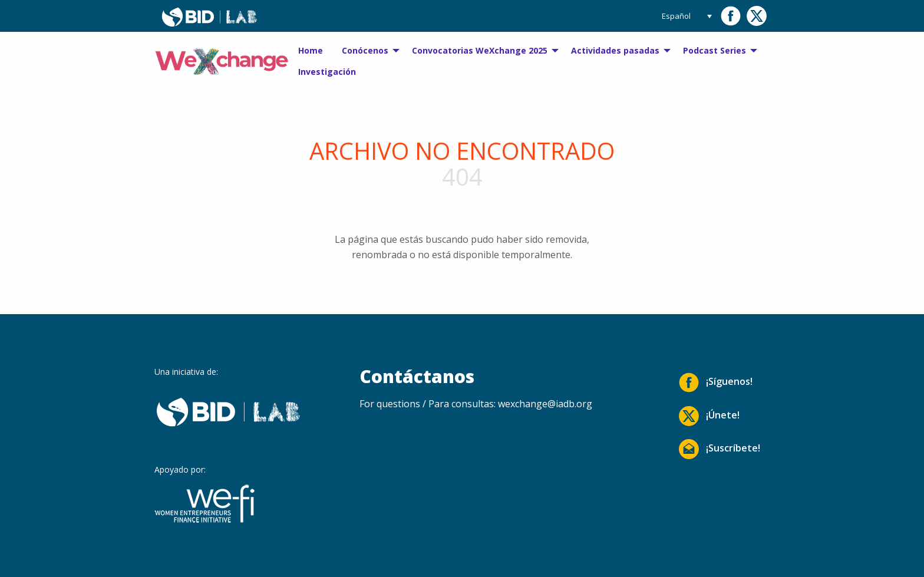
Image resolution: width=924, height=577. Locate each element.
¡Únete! (709, 416)
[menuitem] (311, 51)
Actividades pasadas (615, 50)
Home (311, 50)
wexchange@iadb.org (545, 404)
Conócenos (365, 50)
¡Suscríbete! (720, 449)
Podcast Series (715, 50)
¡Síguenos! (716, 383)
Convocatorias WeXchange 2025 (480, 50)
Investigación (327, 72)
